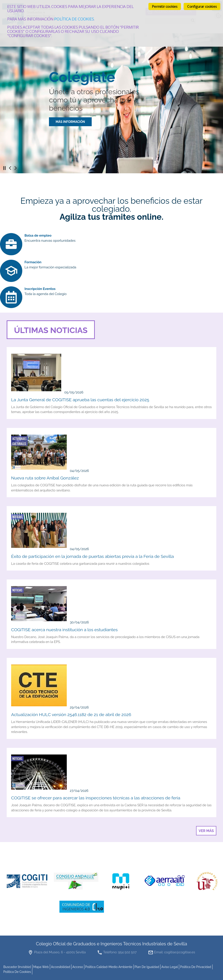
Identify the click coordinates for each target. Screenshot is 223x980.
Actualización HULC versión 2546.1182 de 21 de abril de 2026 (71, 715)
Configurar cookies (202, 6)
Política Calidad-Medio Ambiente (109, 967)
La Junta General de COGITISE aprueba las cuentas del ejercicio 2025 (80, 400)
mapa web (41, 967)
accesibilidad (61, 967)
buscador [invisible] (17, 967)
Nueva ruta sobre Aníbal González (45, 478)
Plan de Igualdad (147, 967)
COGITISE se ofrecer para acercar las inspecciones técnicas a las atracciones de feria (96, 798)
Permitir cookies (165, 6)
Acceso (78, 967)
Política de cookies (74, 19)
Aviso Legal (170, 967)
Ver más (206, 831)
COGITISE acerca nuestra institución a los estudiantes (64, 630)
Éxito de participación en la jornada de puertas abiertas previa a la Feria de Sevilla (92, 556)
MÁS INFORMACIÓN (70, 122)
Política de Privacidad (196, 967)
